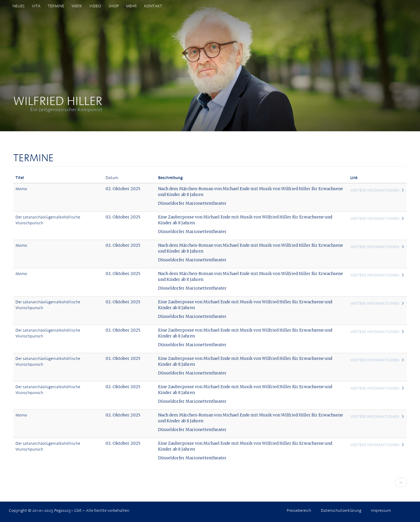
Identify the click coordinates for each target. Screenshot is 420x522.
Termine (56, 6)
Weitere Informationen (375, 190)
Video (95, 6)
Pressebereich (299, 510)
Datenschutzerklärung (341, 510)
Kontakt (153, 6)
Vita (36, 6)
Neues (19, 6)
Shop (114, 6)
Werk (77, 6)
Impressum (381, 510)
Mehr (131, 6)
